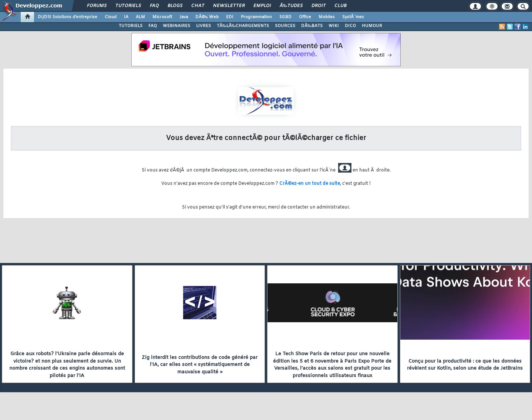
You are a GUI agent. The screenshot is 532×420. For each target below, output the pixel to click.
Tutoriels (128, 6)
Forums (97, 6)
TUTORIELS (131, 26)
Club (340, 6)
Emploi (262, 6)
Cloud (111, 17)
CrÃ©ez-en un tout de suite (310, 184)
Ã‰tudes (291, 6)
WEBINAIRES (176, 26)
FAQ (154, 6)
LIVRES (203, 26)
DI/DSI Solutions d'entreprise (68, 17)
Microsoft (162, 17)
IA (126, 17)
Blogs (175, 6)
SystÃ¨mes (353, 17)
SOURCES (285, 26)
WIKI (334, 26)
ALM (140, 17)
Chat (198, 6)
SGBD (285, 17)
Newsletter (229, 6)
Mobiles (327, 17)
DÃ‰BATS (312, 26)
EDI (230, 17)
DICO (350, 26)
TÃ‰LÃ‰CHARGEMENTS (243, 26)
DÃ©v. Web (207, 17)
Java (184, 17)
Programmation (256, 17)
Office (305, 17)
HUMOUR (372, 26)
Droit (319, 6)
